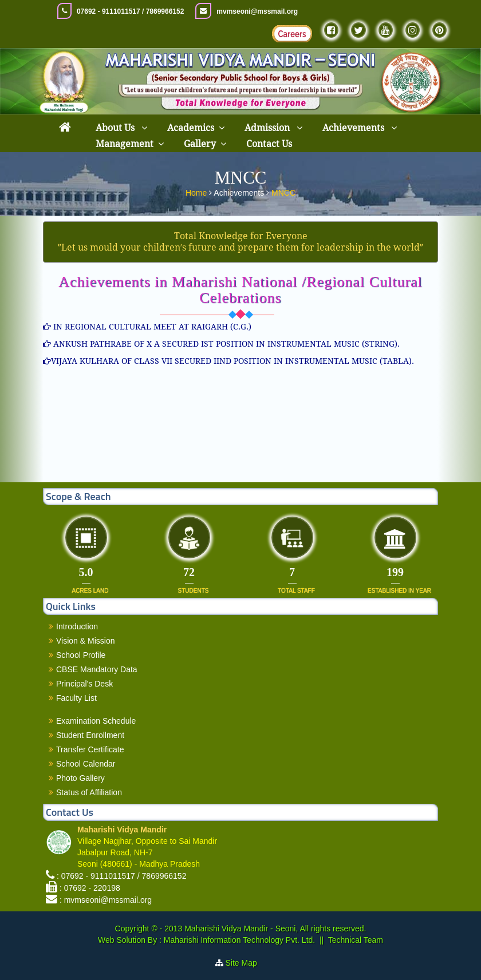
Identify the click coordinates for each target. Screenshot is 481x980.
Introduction (77, 626)
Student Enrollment (90, 735)
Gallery (200, 144)
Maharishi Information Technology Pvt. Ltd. (238, 940)
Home (197, 192)
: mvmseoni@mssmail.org (106, 900)
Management (125, 144)
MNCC (283, 192)
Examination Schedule (96, 721)
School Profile (81, 655)
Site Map (246, 963)
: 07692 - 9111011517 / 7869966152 (122, 876)
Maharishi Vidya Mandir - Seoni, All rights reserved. (275, 929)
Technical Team (356, 940)
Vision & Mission (85, 641)
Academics (191, 128)
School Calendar (86, 764)
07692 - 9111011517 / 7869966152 (131, 11)
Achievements (354, 128)
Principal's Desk (84, 684)
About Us (116, 128)
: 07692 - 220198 (90, 888)
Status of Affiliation (89, 792)
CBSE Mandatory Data (97, 669)
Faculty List (76, 698)
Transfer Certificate (90, 749)
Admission (268, 128)
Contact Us (269, 144)
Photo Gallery (80, 778)
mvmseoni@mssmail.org (257, 11)
